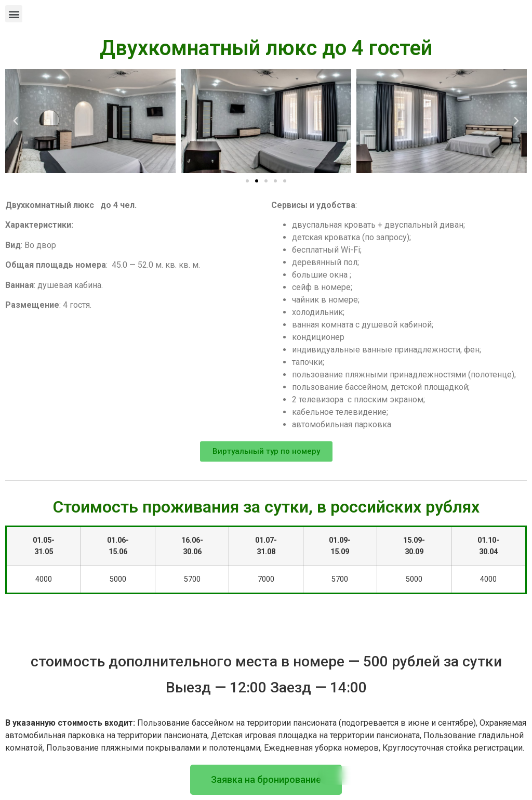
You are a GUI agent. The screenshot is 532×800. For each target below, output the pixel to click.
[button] (14, 14)
